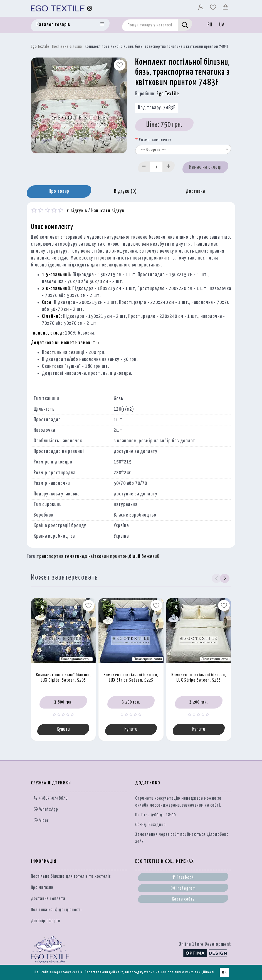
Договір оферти (46, 921)
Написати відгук (108, 211)
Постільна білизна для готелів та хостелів (71, 876)
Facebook (183, 877)
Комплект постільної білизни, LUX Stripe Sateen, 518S (199, 678)
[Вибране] (214, 9)
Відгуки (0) (125, 191)
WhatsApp (46, 810)
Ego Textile (40, 47)
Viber (41, 820)
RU (210, 25)
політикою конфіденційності (191, 972)
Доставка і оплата (48, 899)
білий (135, 557)
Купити (63, 729)
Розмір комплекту (155, 140)
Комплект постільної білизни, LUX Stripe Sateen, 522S (131, 678)
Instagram (183, 888)
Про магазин (42, 888)
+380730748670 (51, 798)
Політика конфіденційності (56, 910)
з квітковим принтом (107, 557)
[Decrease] (144, 167)
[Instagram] (90, 8)
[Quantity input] (156, 167)
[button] (225, 578)
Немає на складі (205, 167)
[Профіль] (201, 9)
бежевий (151, 557)
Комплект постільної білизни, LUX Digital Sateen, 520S (63, 678)
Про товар (59, 191)
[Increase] (169, 167)
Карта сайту (183, 899)
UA (222, 25)
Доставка (195, 191)
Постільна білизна (67, 47)
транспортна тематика (60, 557)
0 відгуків (77, 211)
